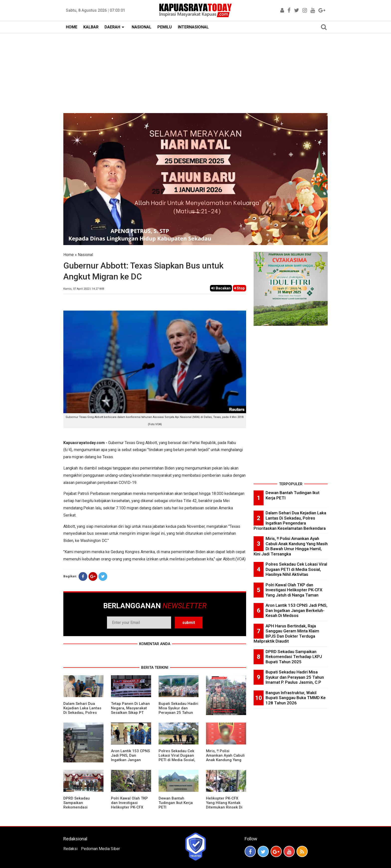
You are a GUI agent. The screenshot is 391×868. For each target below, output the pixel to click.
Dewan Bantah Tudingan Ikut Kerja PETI (176, 803)
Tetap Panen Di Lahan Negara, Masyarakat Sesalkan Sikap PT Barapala (130, 710)
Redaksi (70, 849)
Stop (240, 288)
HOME (72, 27)
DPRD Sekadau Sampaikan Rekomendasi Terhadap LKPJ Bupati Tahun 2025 (83, 807)
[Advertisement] (195, 71)
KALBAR (91, 27)
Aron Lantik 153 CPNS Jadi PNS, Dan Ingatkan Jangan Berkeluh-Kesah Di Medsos (130, 760)
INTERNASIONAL (193, 27)
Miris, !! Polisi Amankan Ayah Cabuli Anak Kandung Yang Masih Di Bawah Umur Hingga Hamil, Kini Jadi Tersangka (225, 762)
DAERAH (112, 27)
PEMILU (165, 27)
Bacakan (221, 288)
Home (69, 255)
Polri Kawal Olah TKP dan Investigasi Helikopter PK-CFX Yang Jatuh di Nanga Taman (129, 807)
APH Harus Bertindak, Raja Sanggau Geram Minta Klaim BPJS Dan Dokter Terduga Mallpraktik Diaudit (286, 634)
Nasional (85, 255)
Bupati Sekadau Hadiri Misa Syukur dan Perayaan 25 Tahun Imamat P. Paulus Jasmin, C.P (178, 713)
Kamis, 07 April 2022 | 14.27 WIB (84, 289)
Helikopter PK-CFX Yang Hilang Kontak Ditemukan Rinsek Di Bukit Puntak (224, 805)
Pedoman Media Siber (100, 849)
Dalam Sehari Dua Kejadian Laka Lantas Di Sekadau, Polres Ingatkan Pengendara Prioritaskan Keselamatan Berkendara (290, 521)
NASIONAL (142, 27)
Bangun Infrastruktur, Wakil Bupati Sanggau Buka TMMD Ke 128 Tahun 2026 (296, 698)
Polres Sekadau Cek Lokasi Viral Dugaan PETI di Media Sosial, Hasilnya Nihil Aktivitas (177, 760)
